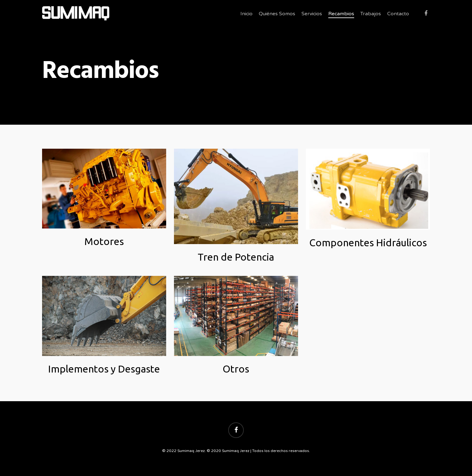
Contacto (398, 14)
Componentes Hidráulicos (368, 243)
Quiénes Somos (277, 14)
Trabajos (371, 14)
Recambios (341, 14)
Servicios (312, 14)
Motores (104, 241)
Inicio (246, 14)
